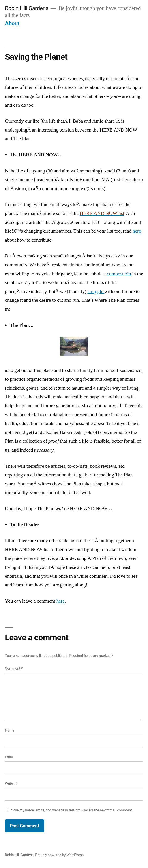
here (137, 231)
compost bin (119, 274)
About (12, 23)
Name (10, 730)
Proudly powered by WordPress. (60, 855)
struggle (96, 291)
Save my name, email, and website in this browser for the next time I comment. (72, 810)
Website (11, 784)
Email (9, 757)
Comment (14, 668)
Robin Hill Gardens (27, 8)
